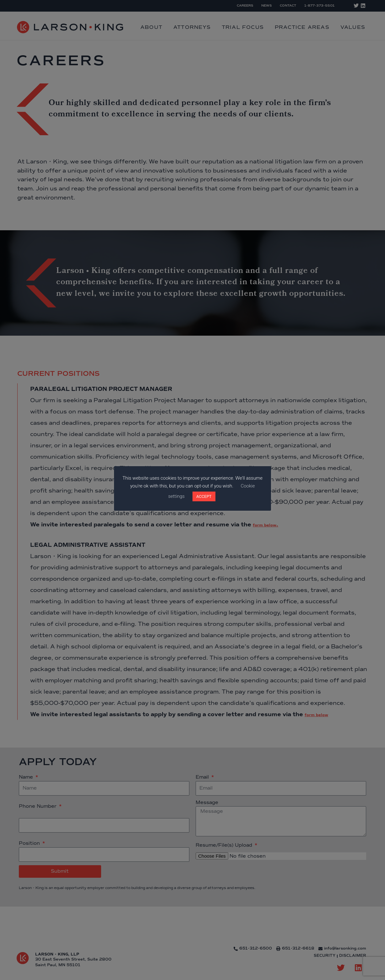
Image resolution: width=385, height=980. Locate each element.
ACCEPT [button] (204, 496)
